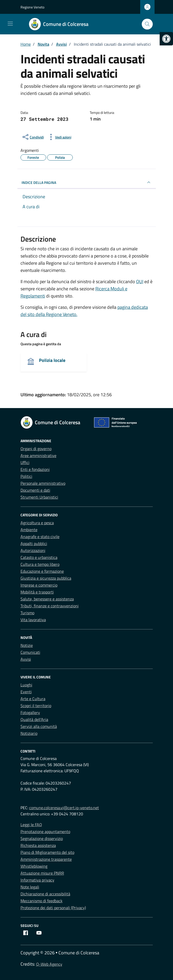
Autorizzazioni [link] (33, 550)
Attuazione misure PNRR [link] (42, 873)
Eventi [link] (26, 692)
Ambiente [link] (29, 530)
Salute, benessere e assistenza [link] (47, 599)
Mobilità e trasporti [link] (37, 592)
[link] (166, 39)
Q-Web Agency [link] (49, 964)
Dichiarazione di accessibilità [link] (45, 894)
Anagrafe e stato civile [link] (40, 537)
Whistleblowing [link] (34, 866)
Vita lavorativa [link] (33, 620)
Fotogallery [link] (30, 712)
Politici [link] (26, 476)
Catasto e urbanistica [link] (39, 557)
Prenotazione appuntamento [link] (45, 831)
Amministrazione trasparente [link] (46, 859)
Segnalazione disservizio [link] (42, 838)
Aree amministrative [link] (38, 456)
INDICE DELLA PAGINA (87, 182)
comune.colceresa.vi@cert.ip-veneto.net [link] (64, 808)
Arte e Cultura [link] (33, 699)
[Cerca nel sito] (147, 24)
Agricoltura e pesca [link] (37, 523)
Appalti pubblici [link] (34, 543)
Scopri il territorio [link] (36, 706)
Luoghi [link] (26, 685)
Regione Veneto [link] (32, 7)
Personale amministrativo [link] (43, 483)
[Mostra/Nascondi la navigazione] (10, 24)
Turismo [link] (27, 613)
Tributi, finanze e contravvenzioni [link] (50, 606)
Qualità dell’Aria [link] (34, 719)
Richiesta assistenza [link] (38, 845)
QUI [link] (140, 281)
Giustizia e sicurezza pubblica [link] (46, 578)
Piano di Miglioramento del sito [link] (47, 852)
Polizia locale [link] (52, 360)
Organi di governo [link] (36, 449)
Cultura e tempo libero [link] (40, 564)
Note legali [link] (30, 887)
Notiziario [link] (29, 733)
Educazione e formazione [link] (42, 571)
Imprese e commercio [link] (39, 585)
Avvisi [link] (26, 659)
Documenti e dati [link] (35, 490)
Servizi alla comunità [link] (39, 726)
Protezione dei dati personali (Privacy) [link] (53, 908)
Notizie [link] (27, 645)
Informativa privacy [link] (37, 880)
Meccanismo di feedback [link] (42, 901)
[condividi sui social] (33, 137)
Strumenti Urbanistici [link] (39, 497)
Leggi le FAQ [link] (31, 825)
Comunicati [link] (30, 652)
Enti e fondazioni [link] (35, 469)
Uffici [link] (25, 462)
